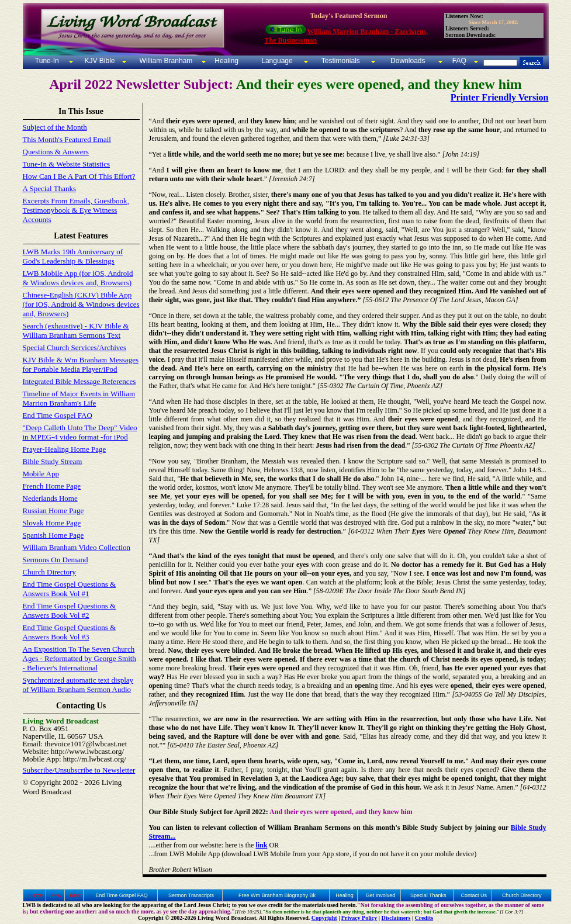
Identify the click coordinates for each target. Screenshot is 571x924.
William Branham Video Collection (77, 547)
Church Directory (49, 572)
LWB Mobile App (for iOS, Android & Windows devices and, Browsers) (78, 278)
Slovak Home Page (52, 523)
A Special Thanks (49, 188)
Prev (56, 895)
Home (36, 895)
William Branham (165, 61)
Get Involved (381, 895)
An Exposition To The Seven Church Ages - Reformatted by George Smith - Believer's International (79, 658)
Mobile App (41, 474)
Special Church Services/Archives (75, 347)
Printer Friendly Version (500, 97)
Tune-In (47, 61)
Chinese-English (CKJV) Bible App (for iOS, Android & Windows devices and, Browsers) (81, 304)
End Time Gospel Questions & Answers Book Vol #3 (70, 632)
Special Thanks (428, 895)
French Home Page (52, 486)
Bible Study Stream (53, 461)
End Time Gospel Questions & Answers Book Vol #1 (70, 589)
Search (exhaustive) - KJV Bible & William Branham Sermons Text (76, 331)
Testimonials (341, 61)
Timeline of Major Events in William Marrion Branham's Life (79, 398)
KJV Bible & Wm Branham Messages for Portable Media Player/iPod (81, 364)
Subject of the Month (55, 127)
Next (76, 895)
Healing (226, 61)
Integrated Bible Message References (79, 381)
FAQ (459, 61)
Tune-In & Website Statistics (67, 164)
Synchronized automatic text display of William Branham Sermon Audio (78, 685)
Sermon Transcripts (191, 895)
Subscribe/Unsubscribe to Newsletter (79, 770)
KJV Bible (98, 61)
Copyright (324, 918)
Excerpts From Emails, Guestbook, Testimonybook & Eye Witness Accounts (76, 210)
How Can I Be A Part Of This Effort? (79, 176)
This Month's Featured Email (67, 139)
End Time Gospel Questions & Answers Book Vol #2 (70, 610)
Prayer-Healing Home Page (65, 449)
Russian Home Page (53, 511)
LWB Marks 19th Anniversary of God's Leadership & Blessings (73, 256)
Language (276, 61)
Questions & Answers (56, 152)
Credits (424, 918)
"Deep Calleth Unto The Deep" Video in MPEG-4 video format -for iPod (80, 432)
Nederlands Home (50, 498)
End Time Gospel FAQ (58, 415)
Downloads (408, 61)
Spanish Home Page (53, 535)
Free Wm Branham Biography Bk (277, 895)
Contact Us (474, 895)
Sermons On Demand (56, 560)
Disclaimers (396, 918)
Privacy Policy (359, 918)
